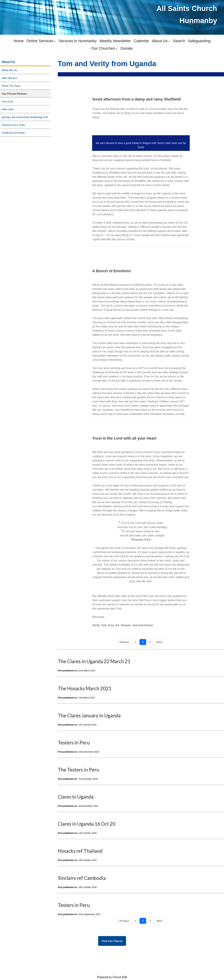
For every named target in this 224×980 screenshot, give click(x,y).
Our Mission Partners (14, 93)
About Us (160, 41)
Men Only (8, 109)
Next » (160, 642)
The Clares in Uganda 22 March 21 (94, 661)
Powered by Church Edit (112, 977)
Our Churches (103, 48)
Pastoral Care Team (13, 125)
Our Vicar (8, 101)
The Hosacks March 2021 (85, 688)
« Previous (124, 642)
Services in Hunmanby (78, 41)
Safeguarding (199, 41)
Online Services (40, 41)
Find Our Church (112, 941)
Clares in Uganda (76, 797)
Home (19, 41)
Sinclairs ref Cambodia (82, 878)
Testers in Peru (74, 743)
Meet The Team (11, 86)
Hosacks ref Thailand (80, 851)
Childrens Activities (13, 133)
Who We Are (9, 78)
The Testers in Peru (79, 770)
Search (179, 41)
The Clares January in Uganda (89, 715)
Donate (127, 48)
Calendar (141, 41)
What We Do (9, 70)
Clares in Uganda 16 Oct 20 (87, 824)
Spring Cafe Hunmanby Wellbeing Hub (25, 117)
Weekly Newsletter (115, 41)
